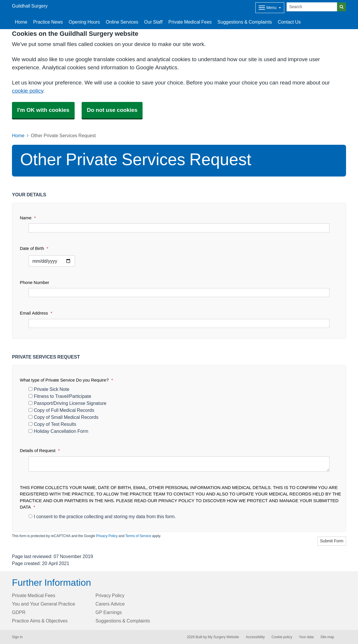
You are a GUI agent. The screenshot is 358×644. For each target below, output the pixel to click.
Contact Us (289, 22)
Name (28, 218)
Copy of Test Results (52, 424)
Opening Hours (84, 22)
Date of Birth (34, 248)
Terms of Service (138, 536)
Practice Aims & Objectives (40, 621)
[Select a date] (52, 261)
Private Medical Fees (190, 22)
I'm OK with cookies (43, 110)
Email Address (36, 313)
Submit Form (332, 541)
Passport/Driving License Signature (67, 403)
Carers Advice (110, 604)
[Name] (179, 228)
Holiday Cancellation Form (58, 431)
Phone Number (35, 282)
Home (21, 22)
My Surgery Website (223, 637)
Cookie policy (282, 637)
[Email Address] (179, 323)
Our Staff (153, 22)
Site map (327, 637)
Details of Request (40, 450)
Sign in (17, 637)
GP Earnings (109, 612)
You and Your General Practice (44, 604)
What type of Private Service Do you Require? (66, 380)
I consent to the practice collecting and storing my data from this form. (102, 516)
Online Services (122, 22)
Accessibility (255, 637)
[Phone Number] (179, 293)
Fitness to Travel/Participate (60, 396)
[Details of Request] (179, 464)
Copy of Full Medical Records (61, 410)
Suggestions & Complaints (245, 22)
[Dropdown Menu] (270, 8)
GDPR (19, 612)
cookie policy (28, 91)
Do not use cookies (112, 110)
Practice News (48, 22)
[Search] (312, 7)
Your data (306, 637)
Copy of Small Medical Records (63, 417)
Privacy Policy (107, 536)
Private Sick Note (49, 389)
